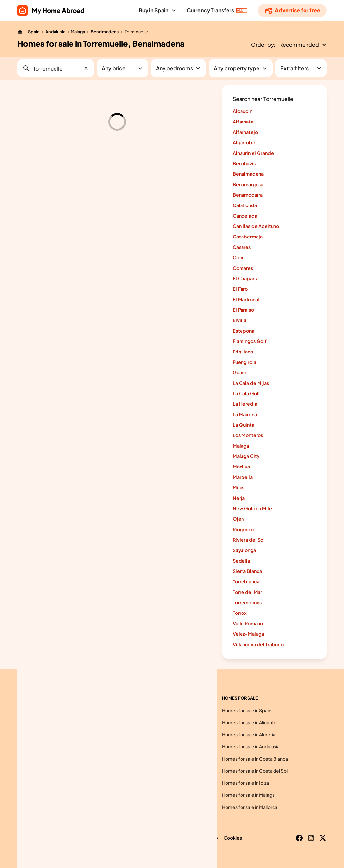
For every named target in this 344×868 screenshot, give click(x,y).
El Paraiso (243, 310)
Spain (34, 32)
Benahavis (244, 163)
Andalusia (55, 32)
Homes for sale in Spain (247, 710)
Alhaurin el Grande (253, 153)
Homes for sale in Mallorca (250, 807)
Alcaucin (242, 111)
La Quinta (243, 425)
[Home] (20, 32)
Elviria (240, 320)
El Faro (240, 289)
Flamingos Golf (250, 341)
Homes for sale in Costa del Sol (255, 771)
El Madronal (246, 299)
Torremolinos (247, 602)
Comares (243, 268)
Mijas (239, 487)
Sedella (241, 561)
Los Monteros (248, 435)
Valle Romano (248, 623)
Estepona (243, 331)
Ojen (238, 519)
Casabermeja (248, 237)
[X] (323, 838)
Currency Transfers (210, 10)
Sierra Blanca (247, 571)
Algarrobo (244, 142)
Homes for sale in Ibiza (245, 783)
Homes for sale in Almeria (249, 734)
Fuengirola (244, 362)
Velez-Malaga (248, 634)
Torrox (240, 613)
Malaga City (246, 456)
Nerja (239, 498)
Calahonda (245, 205)
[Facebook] (299, 838)
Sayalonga (244, 550)
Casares (242, 247)
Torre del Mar (247, 592)
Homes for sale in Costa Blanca (255, 759)
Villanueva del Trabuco (258, 644)
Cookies (233, 838)
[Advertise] (292, 10)
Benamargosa (248, 184)
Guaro (240, 372)
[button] (157, 10)
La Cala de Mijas (251, 383)
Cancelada (245, 216)
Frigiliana (243, 352)
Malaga (78, 32)
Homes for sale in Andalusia (251, 746)
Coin (238, 257)
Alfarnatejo (245, 132)
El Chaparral (246, 278)
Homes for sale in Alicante (249, 722)
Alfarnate (243, 122)
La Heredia (245, 404)
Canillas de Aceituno (256, 226)
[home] (51, 10)
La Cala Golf (246, 393)
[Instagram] (311, 838)
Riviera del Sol (249, 540)
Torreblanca (246, 581)
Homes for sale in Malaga (248, 795)
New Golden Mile (252, 508)
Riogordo (243, 529)
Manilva (241, 467)
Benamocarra (248, 195)
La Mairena (245, 414)
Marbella (243, 477)
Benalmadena (105, 32)
